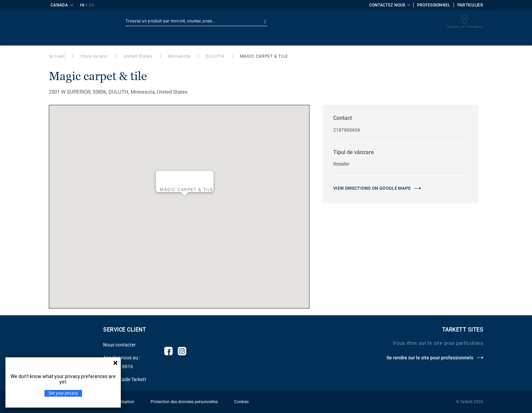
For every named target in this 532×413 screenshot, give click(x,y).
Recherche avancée (291, 22)
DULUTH (215, 56)
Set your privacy (63, 393)
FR (82, 5)
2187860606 (347, 130)
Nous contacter (119, 345)
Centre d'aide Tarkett (125, 379)
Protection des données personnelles (184, 402)
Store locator (94, 56)
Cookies (241, 402)
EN (91, 5)
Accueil (57, 56)
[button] (185, 201)
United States (138, 56)
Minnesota (179, 56)
